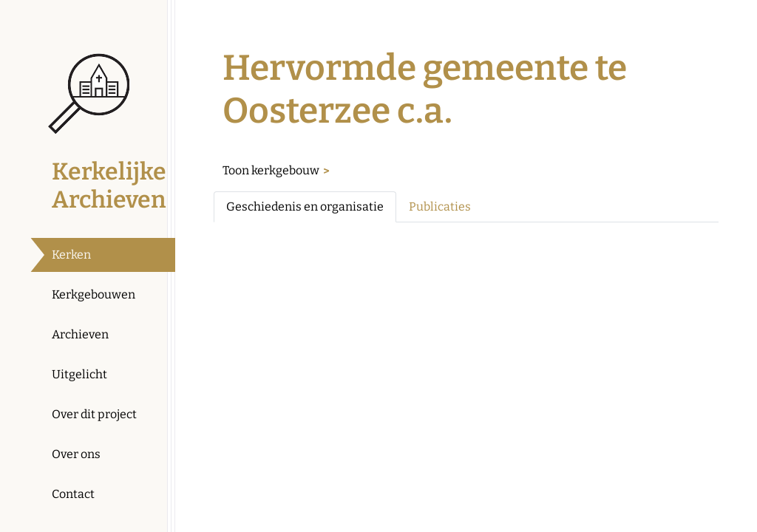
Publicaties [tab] (440, 207)
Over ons (76, 454)
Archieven (80, 334)
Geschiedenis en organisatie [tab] (305, 207)
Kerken (71, 255)
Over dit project (94, 414)
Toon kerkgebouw (271, 170)
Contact (73, 494)
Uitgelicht (79, 374)
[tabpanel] (466, 246)
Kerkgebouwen (94, 294)
